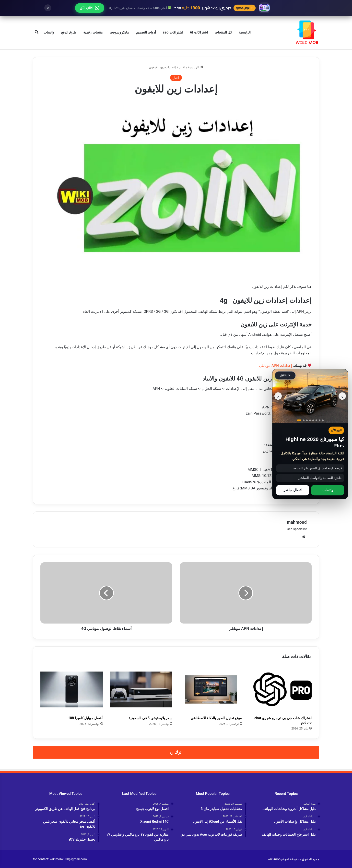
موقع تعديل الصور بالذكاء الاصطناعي (216, 718)
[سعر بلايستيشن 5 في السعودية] (141, 689)
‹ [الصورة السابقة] (342, 396)
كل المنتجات (223, 32)
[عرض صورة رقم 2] (304, 420)
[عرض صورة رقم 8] (323, 420)
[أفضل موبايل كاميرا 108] (72, 689)
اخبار (182, 67)
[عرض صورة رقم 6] (316, 420)
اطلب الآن (90, 8)
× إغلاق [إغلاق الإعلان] (285, 375)
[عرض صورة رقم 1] (299, 420)
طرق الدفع (69, 32)
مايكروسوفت (119, 32)
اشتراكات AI (199, 32)
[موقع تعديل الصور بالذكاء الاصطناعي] (211, 689)
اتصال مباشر (293, 490)
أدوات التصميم (146, 32)
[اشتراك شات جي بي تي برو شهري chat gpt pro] (281, 689)
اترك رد (176, 752)
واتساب (49, 32)
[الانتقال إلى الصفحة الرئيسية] (307, 32)
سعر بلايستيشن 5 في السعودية (150, 718)
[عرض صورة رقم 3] (307, 420)
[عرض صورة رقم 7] (320, 420)
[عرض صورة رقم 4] (310, 420)
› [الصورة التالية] (278, 396)
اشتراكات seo (173, 32)
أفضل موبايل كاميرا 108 (85, 718)
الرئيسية (245, 32)
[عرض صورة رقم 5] (313, 420)
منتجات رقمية (93, 32)
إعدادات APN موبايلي (275, 366)
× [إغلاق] (48, 8)
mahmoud (297, 522)
